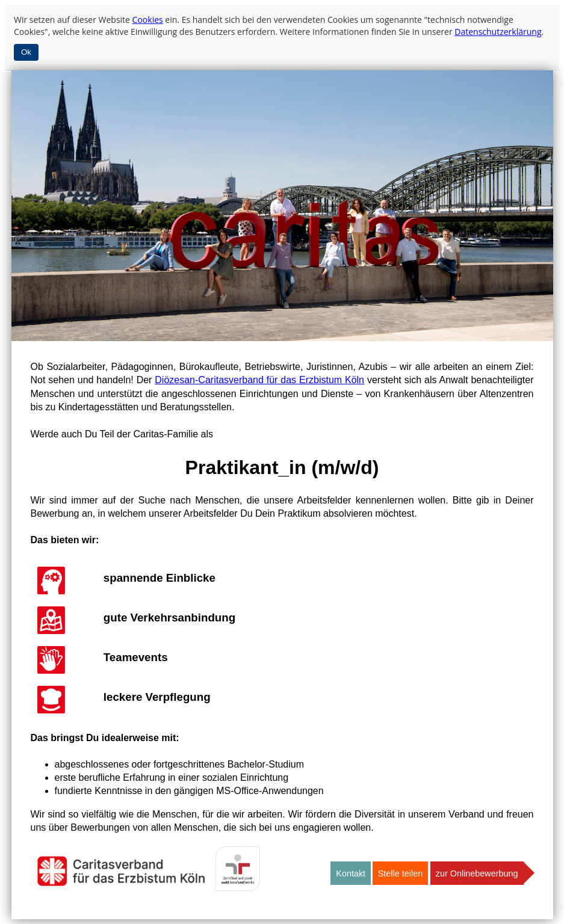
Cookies (148, 20)
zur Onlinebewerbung (477, 873)
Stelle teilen (400, 873)
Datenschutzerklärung (498, 32)
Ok (26, 52)
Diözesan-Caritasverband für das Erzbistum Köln (259, 380)
